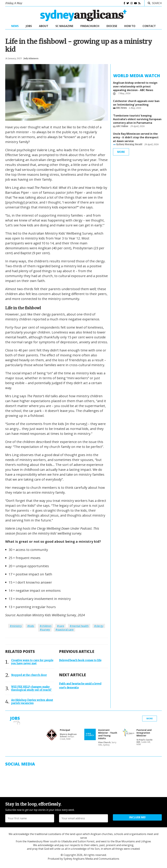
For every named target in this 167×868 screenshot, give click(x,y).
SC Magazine (64, 26)
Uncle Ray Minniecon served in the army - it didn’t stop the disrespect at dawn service (136, 137)
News (15, 26)
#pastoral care (65, 630)
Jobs (29, 26)
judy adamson (31, 58)
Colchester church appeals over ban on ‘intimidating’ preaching (136, 103)
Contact (149, 26)
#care (61, 626)
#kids (31, 626)
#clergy (99, 626)
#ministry (16, 626)
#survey (45, 630)
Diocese (112, 26)
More (121, 152)
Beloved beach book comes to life (80, 660)
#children (46, 626)
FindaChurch (90, 26)
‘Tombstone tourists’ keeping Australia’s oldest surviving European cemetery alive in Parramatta (137, 119)
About (44, 26)
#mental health (79, 626)
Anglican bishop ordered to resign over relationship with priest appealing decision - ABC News (135, 86)
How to (130, 26)
